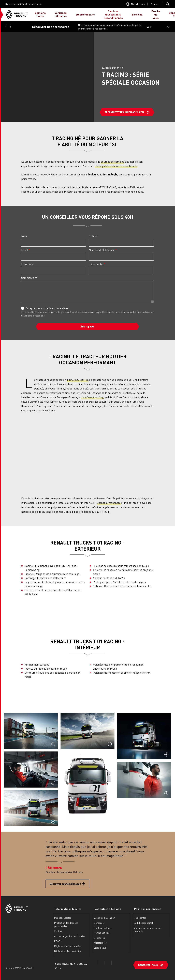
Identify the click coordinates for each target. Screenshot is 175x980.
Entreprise (28, 264)
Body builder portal (143, 922)
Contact (155, 4)
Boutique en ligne (103, 927)
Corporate (99, 922)
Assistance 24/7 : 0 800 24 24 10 (71, 965)
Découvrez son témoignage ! (65, 884)
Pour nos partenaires (146, 909)
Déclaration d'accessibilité (67, 951)
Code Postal (96, 264)
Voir (149, 27)
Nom (24, 236)
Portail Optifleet (102, 932)
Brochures (99, 937)
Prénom (94, 236)
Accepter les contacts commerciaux (47, 308)
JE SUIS (164, 15)
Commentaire (29, 278)
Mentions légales (63, 917)
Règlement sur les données (68, 946)
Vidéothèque (100, 947)
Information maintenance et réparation (147, 929)
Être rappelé (87, 326)
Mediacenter (100, 942)
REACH (58, 941)
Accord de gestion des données (70, 936)
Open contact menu (155, 4)
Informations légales (67, 909)
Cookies (58, 931)
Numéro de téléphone (102, 250)
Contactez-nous (148, 963)
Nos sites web (138, 4)
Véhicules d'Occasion (104, 917)
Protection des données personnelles (66, 924)
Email (25, 250)
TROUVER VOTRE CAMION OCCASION (124, 112)
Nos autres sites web (106, 909)
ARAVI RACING (107, 187)
